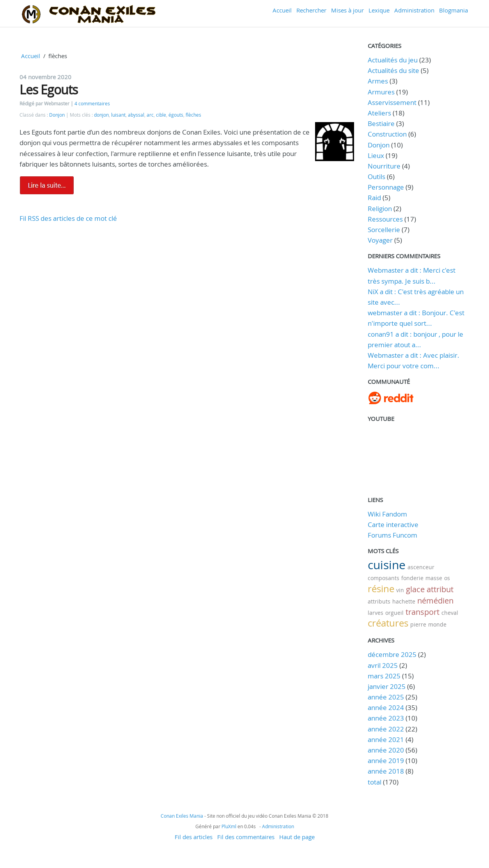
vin (400, 590)
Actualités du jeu (393, 60)
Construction (387, 134)
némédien (435, 601)
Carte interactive (393, 525)
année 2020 (386, 750)
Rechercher (311, 10)
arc (150, 115)
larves (376, 613)
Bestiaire (381, 123)
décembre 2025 (392, 654)
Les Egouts (49, 90)
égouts (176, 115)
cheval (450, 613)
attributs (379, 601)
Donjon (57, 115)
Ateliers (379, 113)
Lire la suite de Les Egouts (47, 185)
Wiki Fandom (387, 514)
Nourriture (384, 166)
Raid (374, 198)
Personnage (386, 187)
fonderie (412, 578)
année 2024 (386, 707)
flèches (193, 115)
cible (161, 115)
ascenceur (421, 567)
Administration (414, 10)
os (447, 578)
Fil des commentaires (246, 837)
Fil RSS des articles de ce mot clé (68, 218)
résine (381, 589)
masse (434, 578)
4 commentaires (92, 104)
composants (384, 578)
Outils (376, 177)
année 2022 (386, 729)
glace (415, 589)
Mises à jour (347, 10)
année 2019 (386, 761)
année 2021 (386, 739)
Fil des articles (194, 837)
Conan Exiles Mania (182, 816)
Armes (378, 81)
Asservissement (392, 102)
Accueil (282, 10)
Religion (380, 209)
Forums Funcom (392, 535)
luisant (118, 115)
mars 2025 (384, 676)
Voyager (380, 240)
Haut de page (297, 837)
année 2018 (386, 771)
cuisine (387, 565)
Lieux (376, 155)
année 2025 (386, 697)
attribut (440, 589)
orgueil (394, 613)
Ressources (385, 219)
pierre (418, 624)
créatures (388, 623)
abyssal (136, 115)
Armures (381, 92)
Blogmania (454, 10)
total (375, 782)
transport (423, 612)
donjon (101, 115)
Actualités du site (393, 70)
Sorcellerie (384, 230)
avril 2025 (383, 665)
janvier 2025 (387, 686)
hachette (404, 601)
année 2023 (386, 718)
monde (437, 624)
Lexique (379, 10)
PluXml (229, 826)
